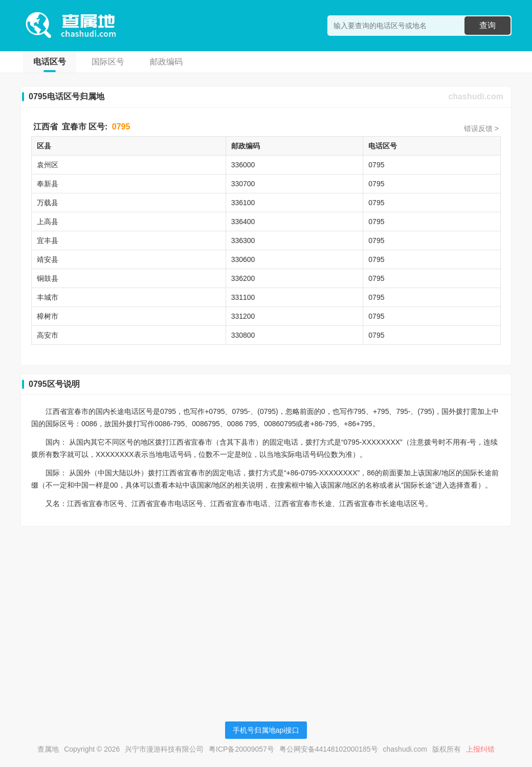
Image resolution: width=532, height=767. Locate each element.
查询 (487, 25)
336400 (243, 222)
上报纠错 (480, 749)
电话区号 (50, 62)
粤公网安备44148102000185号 (329, 749)
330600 (243, 259)
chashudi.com (476, 96)
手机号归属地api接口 (266, 730)
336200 (243, 278)
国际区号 (108, 62)
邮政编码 (166, 62)
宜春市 (74, 127)
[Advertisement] (266, 606)
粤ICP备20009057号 (241, 749)
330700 (243, 184)
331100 (243, 297)
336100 (243, 203)
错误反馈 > (481, 128)
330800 (243, 335)
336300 (243, 240)
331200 (243, 316)
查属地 (48, 749)
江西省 (46, 127)
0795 (121, 127)
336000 (243, 165)
